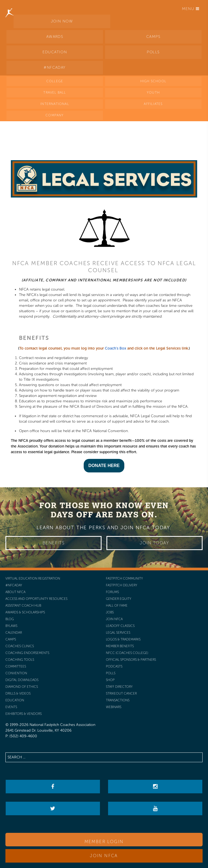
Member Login (104, 842)
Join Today (154, 543)
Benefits (54, 543)
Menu (191, 9)
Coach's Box (116, 348)
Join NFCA (104, 856)
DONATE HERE (104, 466)
